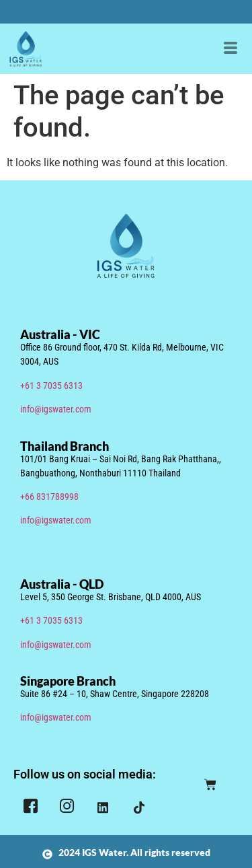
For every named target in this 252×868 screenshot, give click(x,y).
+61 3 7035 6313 (51, 386)
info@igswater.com (56, 409)
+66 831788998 (49, 497)
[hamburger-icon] (230, 49)
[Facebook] (30, 808)
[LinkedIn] (103, 807)
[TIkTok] (139, 807)
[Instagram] (67, 808)
